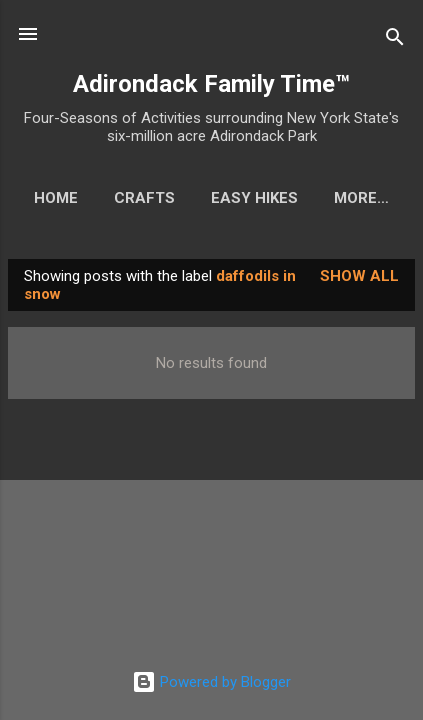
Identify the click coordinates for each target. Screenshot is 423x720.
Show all (359, 276)
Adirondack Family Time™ (211, 84)
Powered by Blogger (211, 682)
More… (361, 198)
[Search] (395, 40)
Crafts (144, 198)
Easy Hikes (254, 198)
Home (56, 198)
